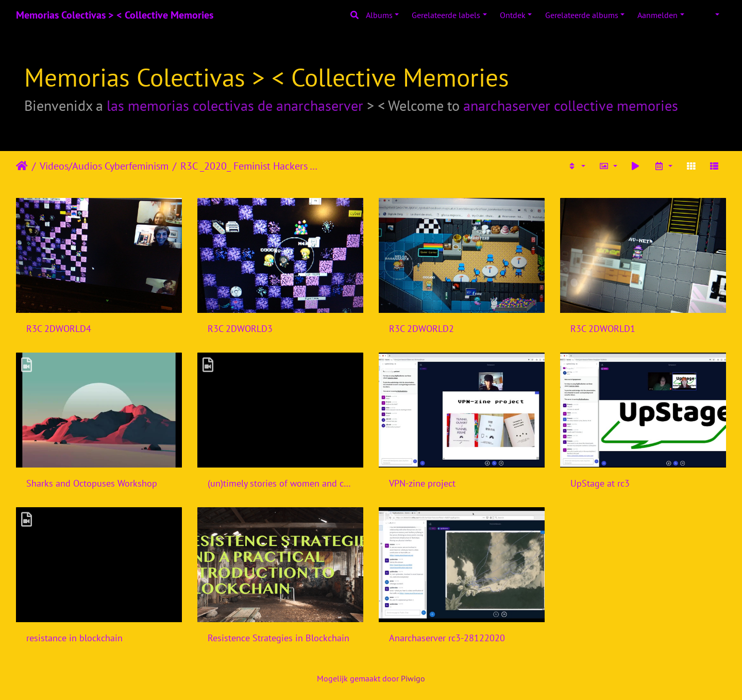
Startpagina (22, 166)
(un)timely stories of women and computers (280, 483)
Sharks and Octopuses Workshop (92, 483)
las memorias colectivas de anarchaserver (235, 105)
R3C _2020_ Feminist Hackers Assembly (252, 166)
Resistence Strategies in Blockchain (279, 638)
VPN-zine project (422, 483)
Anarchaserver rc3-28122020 (447, 638)
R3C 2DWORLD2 (421, 329)
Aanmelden (657, 15)
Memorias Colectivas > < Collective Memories (115, 15)
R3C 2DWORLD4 (59, 329)
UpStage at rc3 (600, 483)
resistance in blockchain (74, 638)
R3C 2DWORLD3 (240, 329)
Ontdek (513, 15)
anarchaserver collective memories (571, 105)
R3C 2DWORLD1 (603, 329)
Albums (379, 15)
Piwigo (413, 678)
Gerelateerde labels (446, 15)
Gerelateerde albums (582, 15)
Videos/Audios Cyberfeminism (104, 166)
